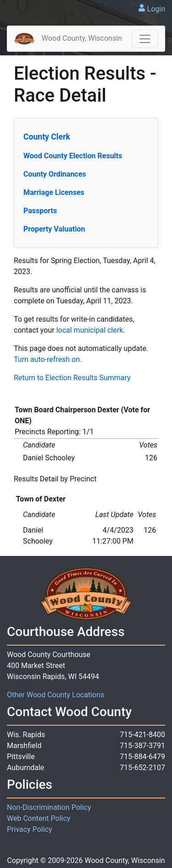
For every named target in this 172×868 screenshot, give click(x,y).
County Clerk (47, 137)
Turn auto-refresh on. (48, 359)
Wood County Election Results (73, 156)
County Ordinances (55, 174)
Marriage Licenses (54, 192)
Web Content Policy (39, 818)
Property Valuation (54, 229)
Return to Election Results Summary (72, 378)
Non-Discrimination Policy (49, 807)
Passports (40, 211)
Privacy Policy (30, 829)
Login (156, 9)
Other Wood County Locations (55, 695)
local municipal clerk (90, 330)
